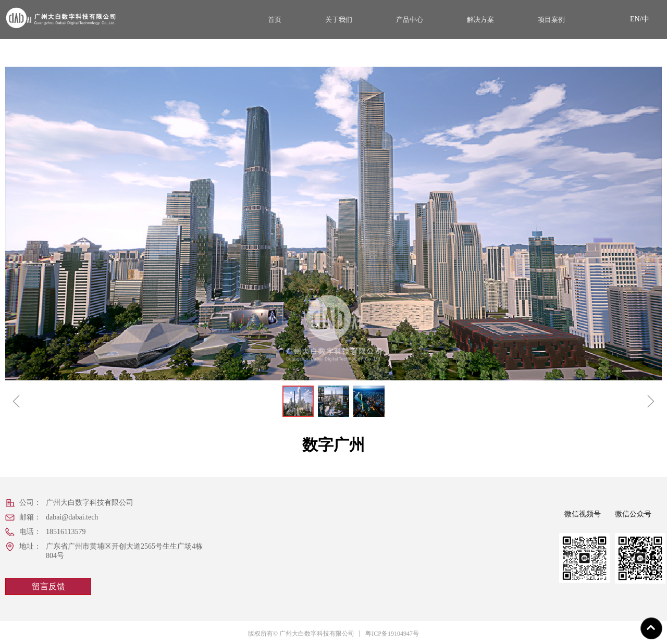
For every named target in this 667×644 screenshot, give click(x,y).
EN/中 (640, 19)
